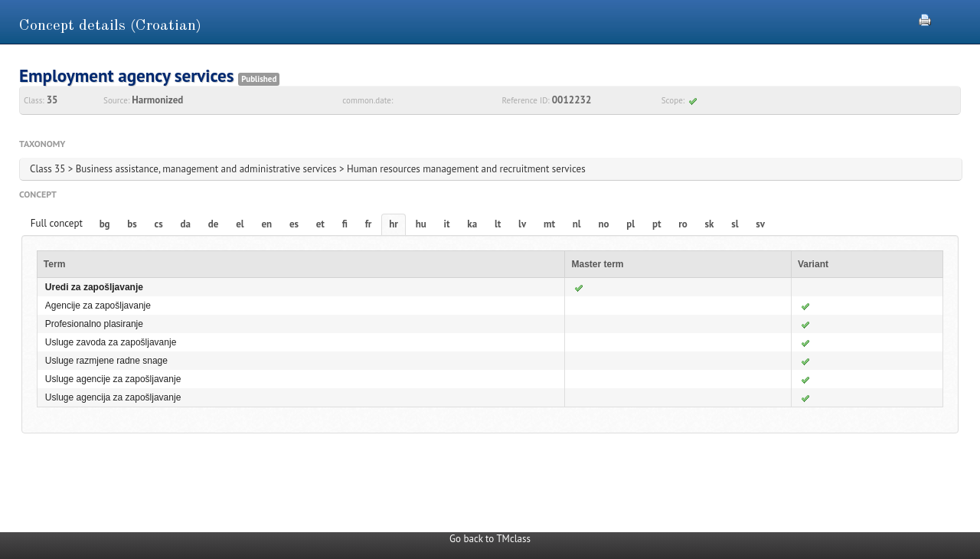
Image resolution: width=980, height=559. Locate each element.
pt (657, 224)
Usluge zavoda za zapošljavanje (111, 342)
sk (710, 224)
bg (105, 224)
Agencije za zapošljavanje (98, 306)
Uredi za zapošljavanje (94, 287)
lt (498, 224)
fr (369, 224)
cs (159, 224)
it (447, 224)
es (294, 224)
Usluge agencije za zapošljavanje (113, 379)
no (603, 224)
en (266, 224)
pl (630, 224)
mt (549, 224)
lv (522, 224)
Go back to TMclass (490, 539)
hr (394, 224)
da (186, 224)
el (240, 224)
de (214, 224)
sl (735, 224)
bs (132, 224)
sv (760, 224)
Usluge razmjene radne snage (106, 361)
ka (472, 224)
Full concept (57, 223)
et (320, 224)
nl (577, 224)
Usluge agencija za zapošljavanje (113, 397)
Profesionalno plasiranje (94, 324)
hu (421, 224)
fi (345, 224)
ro (683, 224)
